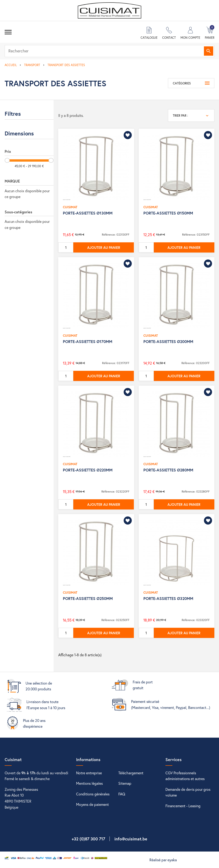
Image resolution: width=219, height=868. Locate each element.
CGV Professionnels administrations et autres (185, 776)
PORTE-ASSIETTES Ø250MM (88, 598)
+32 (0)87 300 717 (88, 839)
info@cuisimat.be (131, 839)
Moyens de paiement (92, 804)
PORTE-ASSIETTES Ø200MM (168, 341)
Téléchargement (131, 773)
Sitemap (125, 783)
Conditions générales (93, 794)
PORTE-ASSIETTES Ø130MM (88, 213)
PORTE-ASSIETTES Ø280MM (168, 470)
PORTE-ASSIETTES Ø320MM (168, 598)
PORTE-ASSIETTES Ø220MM (88, 470)
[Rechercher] (109, 51)
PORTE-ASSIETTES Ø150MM (168, 213)
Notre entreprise (89, 773)
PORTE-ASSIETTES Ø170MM (88, 341)
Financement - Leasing (183, 806)
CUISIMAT (70, 207)
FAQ (122, 794)
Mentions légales (89, 783)
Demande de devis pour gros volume (188, 792)
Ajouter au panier (104, 247)
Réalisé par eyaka (163, 860)
